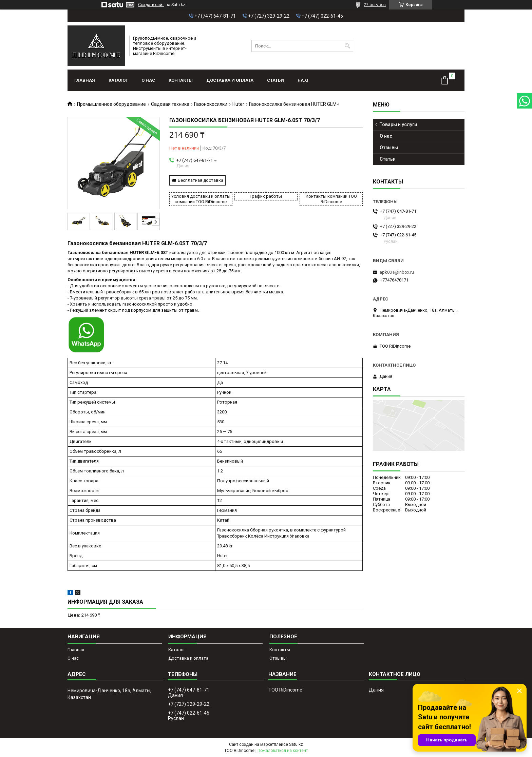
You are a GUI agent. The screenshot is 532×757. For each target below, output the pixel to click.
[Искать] (347, 46)
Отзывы (389, 148)
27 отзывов (375, 5)
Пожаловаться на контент (283, 751)
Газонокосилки (211, 104)
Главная (85, 80)
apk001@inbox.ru (397, 272)
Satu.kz (296, 744)
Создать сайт (151, 5)
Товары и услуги (398, 124)
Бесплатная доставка (201, 180)
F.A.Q (303, 80)
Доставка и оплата (230, 80)
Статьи (275, 80)
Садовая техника (170, 104)
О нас (148, 80)
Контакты (181, 80)
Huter (238, 104)
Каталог (118, 80)
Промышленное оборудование (111, 104)
